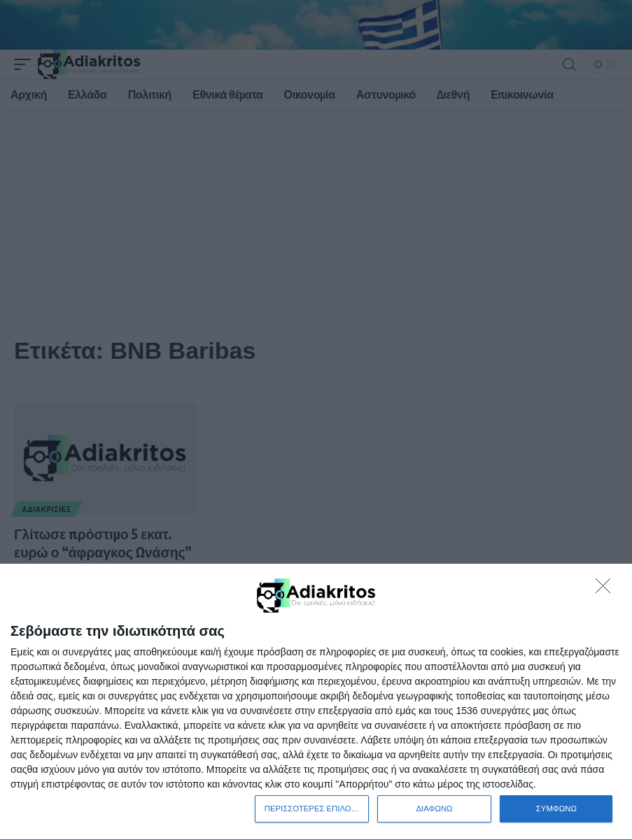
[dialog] (316, 702)
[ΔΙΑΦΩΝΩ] (607, 589)
